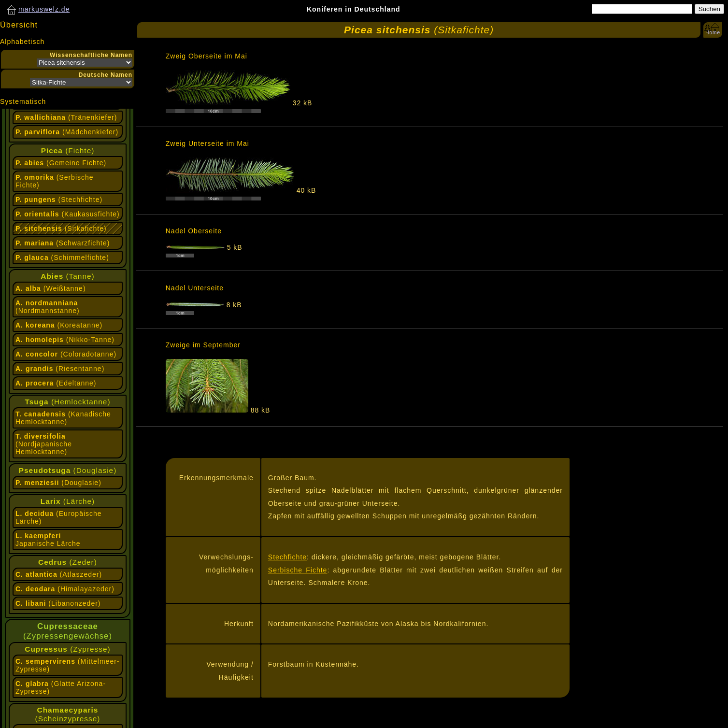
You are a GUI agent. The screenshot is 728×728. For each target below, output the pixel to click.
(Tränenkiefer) (66, 117)
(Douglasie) (68, 470)
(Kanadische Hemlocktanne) (63, 418)
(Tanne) (67, 276)
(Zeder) (68, 562)
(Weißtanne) (51, 288)
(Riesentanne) (60, 369)
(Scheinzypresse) (68, 714)
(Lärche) (68, 501)
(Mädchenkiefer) (67, 132)
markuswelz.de (44, 9)
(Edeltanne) (56, 383)
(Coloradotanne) (66, 354)
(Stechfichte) (59, 200)
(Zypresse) (67, 649)
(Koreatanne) (59, 325)
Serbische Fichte (298, 570)
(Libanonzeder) (58, 603)
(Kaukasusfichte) (68, 214)
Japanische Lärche (48, 540)
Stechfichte (287, 557)
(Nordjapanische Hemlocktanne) (44, 444)
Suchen (709, 9)
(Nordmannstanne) (48, 307)
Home (713, 33)
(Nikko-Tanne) (65, 340)
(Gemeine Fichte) (61, 163)
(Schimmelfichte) (62, 257)
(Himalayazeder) (65, 589)
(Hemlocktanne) (67, 402)
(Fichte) (68, 150)
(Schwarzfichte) (63, 243)
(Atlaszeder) (59, 574)
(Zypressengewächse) (68, 631)
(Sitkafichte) (61, 228)
